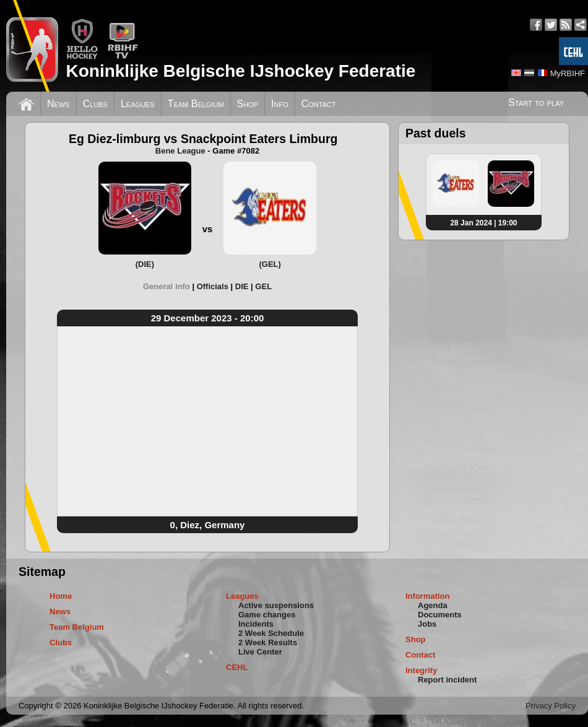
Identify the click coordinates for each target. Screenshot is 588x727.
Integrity (421, 670)
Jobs (427, 624)
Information (428, 596)
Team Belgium (196, 104)
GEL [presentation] (263, 286)
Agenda (433, 605)
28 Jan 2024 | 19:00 (483, 223)
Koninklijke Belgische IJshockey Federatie (240, 71)
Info (280, 104)
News (58, 104)
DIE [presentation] (242, 286)
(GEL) (270, 264)
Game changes (267, 615)
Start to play (536, 102)
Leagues (138, 104)
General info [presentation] (166, 286)
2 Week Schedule (271, 633)
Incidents (256, 624)
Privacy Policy (551, 706)
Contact (319, 104)
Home (61, 596)
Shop (248, 104)
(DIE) (145, 264)
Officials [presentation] (213, 286)
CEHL (237, 667)
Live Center (260, 652)
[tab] (170, 286)
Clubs (95, 104)
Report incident (447, 680)
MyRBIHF (568, 73)
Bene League (180, 151)
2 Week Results (268, 642)
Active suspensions (276, 605)
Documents (440, 615)
